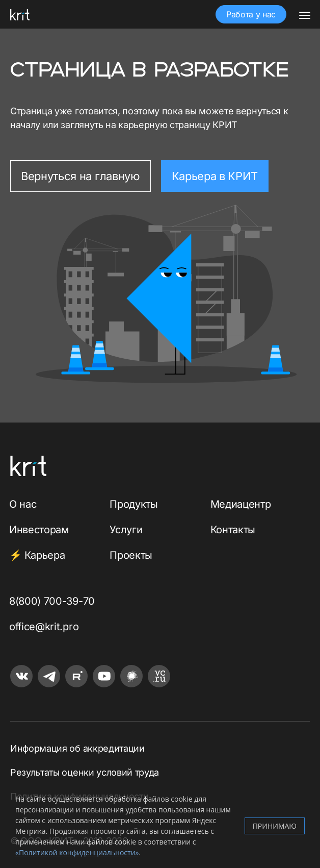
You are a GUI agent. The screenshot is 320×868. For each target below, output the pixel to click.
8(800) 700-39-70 (52, 601)
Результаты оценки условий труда (85, 772)
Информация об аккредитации (77, 748)
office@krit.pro (44, 627)
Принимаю (275, 826)
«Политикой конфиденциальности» (77, 852)
